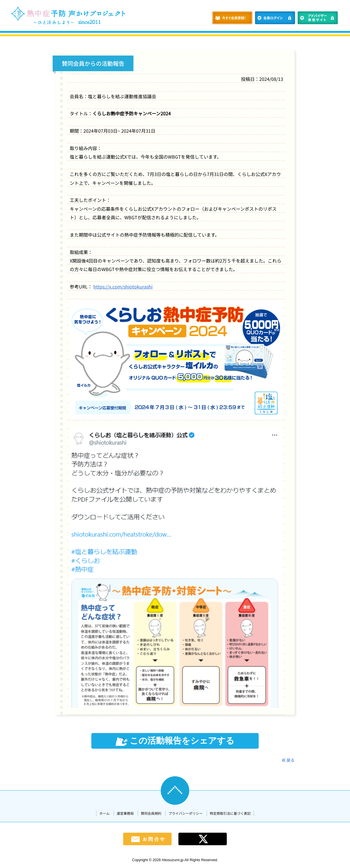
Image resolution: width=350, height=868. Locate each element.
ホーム (104, 813)
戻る (288, 760)
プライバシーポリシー (186, 813)
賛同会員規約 (151, 813)
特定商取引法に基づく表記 (230, 813)
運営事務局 (125, 813)
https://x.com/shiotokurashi (123, 286)
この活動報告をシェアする (175, 741)
